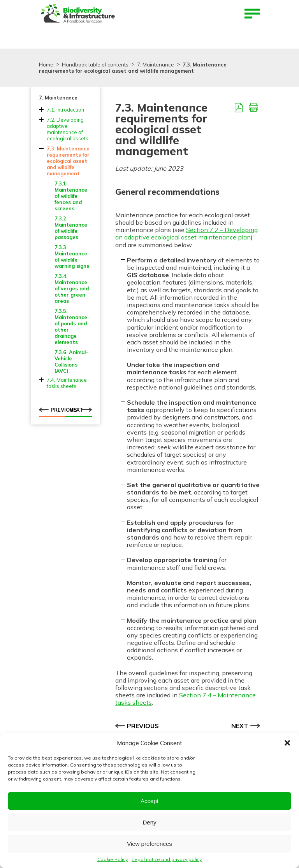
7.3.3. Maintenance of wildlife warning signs (72, 257)
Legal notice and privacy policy (167, 859)
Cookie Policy (113, 859)
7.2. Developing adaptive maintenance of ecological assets (68, 129)
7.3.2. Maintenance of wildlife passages (71, 228)
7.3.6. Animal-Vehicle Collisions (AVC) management (71, 365)
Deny (149, 822)
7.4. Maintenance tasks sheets (67, 383)
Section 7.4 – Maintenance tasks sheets (186, 699)
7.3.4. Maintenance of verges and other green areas (72, 288)
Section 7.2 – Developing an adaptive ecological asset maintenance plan (186, 233)
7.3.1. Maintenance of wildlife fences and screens (71, 196)
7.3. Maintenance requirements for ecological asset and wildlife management (68, 161)
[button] (287, 743)
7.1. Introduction (65, 110)
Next (81, 410)
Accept (149, 801)
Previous (52, 410)
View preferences (149, 844)
